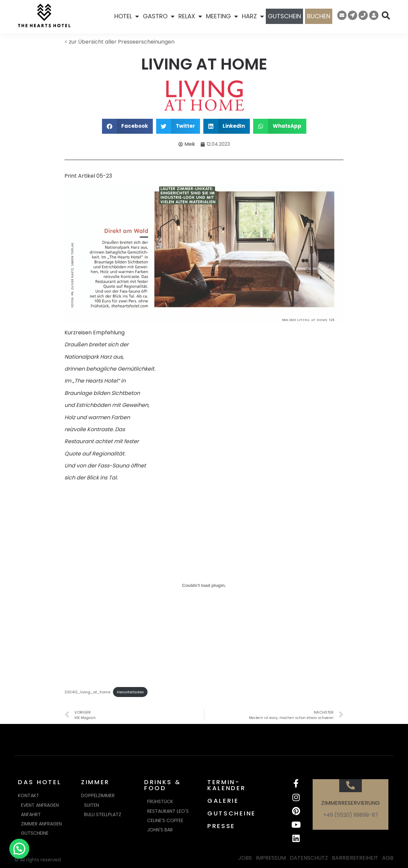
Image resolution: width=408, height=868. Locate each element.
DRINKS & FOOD (163, 785)
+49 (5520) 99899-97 (351, 815)
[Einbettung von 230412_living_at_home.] (204, 586)
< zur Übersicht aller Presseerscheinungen (119, 42)
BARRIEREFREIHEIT (355, 858)
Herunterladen (130, 692)
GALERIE (223, 801)
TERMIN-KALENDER (227, 785)
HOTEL (127, 16)
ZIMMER (95, 782)
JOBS (245, 858)
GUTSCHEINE (232, 813)
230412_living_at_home (87, 692)
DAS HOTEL (40, 782)
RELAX (190, 16)
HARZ (253, 16)
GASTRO (159, 16)
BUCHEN (319, 16)
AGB (388, 858)
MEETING (222, 16)
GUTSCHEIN (284, 16)
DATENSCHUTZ (309, 858)
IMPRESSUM (271, 858)
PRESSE (221, 826)
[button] (128, 126)
